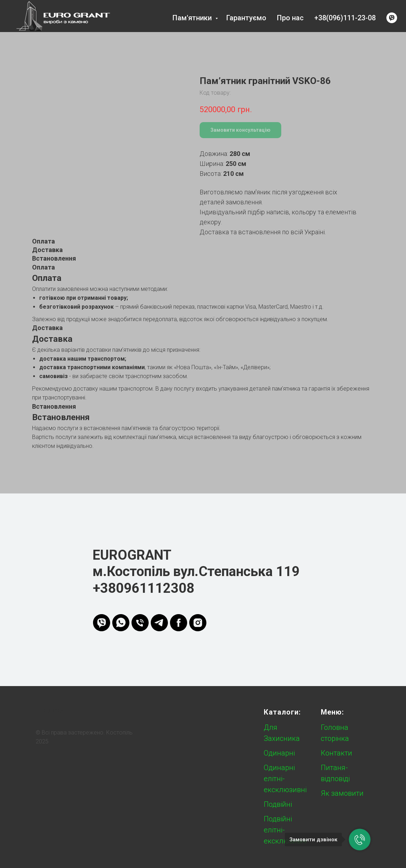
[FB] (179, 623)
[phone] (140, 623)
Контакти (336, 753)
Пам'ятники (193, 18)
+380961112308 (143, 588)
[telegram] (159, 623)
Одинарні (279, 753)
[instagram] (198, 623)
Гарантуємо (246, 18)
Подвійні (278, 804)
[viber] (392, 18)
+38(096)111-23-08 (345, 18)
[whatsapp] (121, 623)
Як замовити (342, 793)
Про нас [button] (290, 18)
